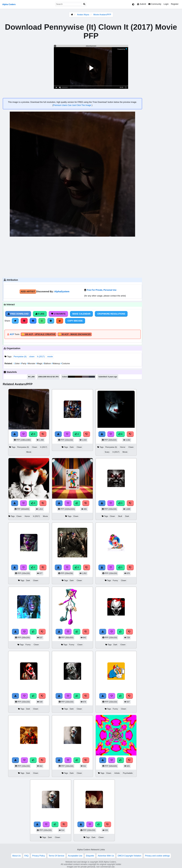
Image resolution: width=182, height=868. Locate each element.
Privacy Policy (39, 856)
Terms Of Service (56, 856)
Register (175, 4)
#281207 (79, 377)
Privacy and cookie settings (157, 856)
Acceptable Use (75, 856)
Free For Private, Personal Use (102, 290)
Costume (65, 363)
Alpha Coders (9, 4)
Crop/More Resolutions (111, 314)
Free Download (18, 314)
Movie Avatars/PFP (102, 15)
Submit (142, 4)
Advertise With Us (106, 856)
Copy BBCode (75, 321)
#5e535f (85, 377)
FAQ (26, 856)
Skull (120, 516)
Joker (17, 363)
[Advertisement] (72, 257)
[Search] (84, 4)
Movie (29, 452)
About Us (16, 856)
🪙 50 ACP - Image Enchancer (75, 334)
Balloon (47, 363)
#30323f (92, 377)
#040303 (71, 377)
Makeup (56, 363)
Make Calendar (81, 314)
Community (155, 4)
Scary (107, 452)
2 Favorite (58, 314)
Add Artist (28, 291)
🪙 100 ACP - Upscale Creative (39, 334)
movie (50, 357)
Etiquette (90, 856)
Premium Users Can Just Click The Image (72, 105)
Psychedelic (128, 773)
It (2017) (41, 357)
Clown (35, 447)
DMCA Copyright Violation (129, 856)
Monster (31, 363)
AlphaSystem (62, 291)
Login (166, 4)
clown (32, 357)
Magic (39, 363)
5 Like (40, 314)
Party (24, 363)
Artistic (117, 773)
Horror (123, 447)
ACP (12, 334)
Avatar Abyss (83, 15)
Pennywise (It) (20, 357)
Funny (115, 580)
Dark (72, 447)
